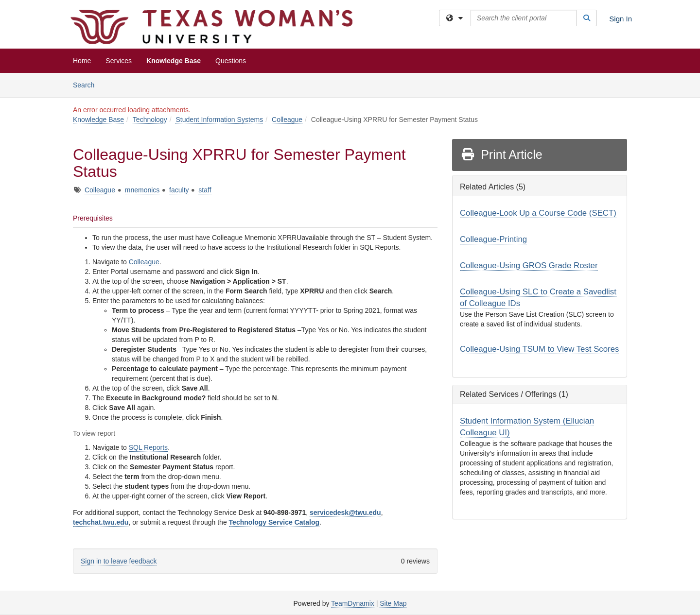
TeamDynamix (353, 603)
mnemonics (142, 190)
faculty (179, 190)
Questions (231, 61)
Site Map (393, 603)
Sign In (621, 19)
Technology (150, 120)
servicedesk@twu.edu (345, 512)
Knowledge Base (174, 61)
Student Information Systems (219, 120)
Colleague (287, 120)
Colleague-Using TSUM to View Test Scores (539, 349)
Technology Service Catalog (274, 522)
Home (82, 61)
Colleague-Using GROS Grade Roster (529, 265)
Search (87, 84)
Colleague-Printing (493, 239)
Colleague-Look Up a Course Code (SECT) (538, 213)
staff (205, 190)
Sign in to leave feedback (119, 561)
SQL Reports (148, 447)
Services (119, 61)
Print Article (501, 154)
